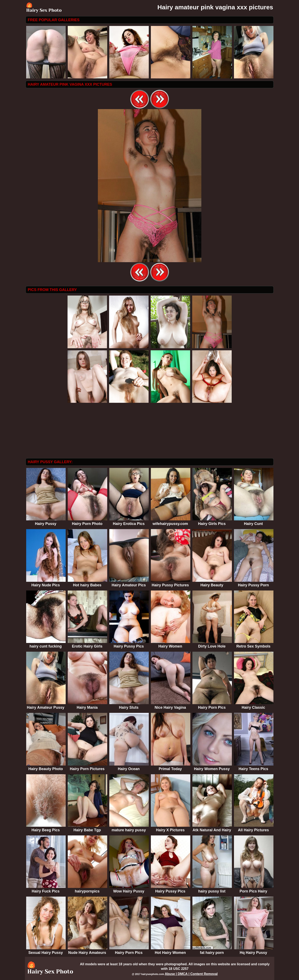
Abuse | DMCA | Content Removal (191, 974)
